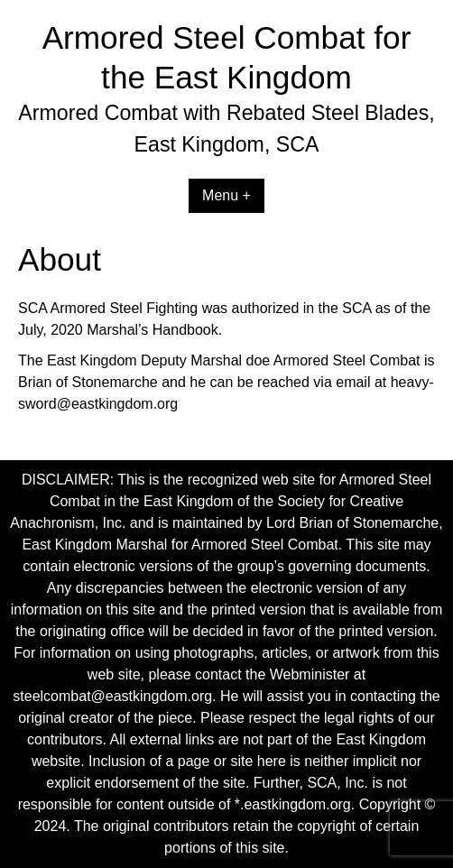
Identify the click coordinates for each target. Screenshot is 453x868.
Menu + (226, 195)
